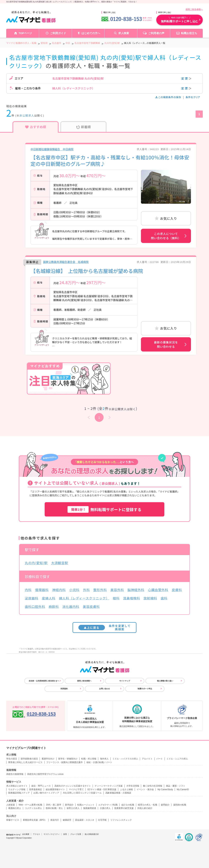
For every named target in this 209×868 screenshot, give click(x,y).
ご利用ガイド (58, 33)
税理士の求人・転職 (148, 805)
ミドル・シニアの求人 (177, 759)
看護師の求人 (15, 808)
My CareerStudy (165, 789)
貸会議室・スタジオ (85, 820)
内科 (28, 590)
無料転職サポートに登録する (104, 509)
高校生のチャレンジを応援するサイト (73, 786)
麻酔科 (54, 606)
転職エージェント (86, 805)
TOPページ (25, 33)
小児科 (74, 590)
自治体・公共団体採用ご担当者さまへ (44, 681)
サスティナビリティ (52, 834)
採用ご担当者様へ (194, 9)
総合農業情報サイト (55, 789)
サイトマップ (125, 681)
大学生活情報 (133, 786)
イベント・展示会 (145, 789)
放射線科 (150, 598)
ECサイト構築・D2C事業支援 (102, 789)
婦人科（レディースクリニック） (84, 598)
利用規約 (64, 689)
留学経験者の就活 (29, 759)
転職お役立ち (189, 33)
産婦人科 (49, 598)
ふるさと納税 (126, 789)
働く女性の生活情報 (153, 786)
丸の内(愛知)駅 (36, 563)
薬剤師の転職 (180, 805)
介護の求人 (105, 808)
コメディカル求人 (33, 808)
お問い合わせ (104, 689)
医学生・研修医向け (68, 759)
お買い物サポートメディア (46, 793)
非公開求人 (27, 115)
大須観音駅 (60, 563)
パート (160, 759)
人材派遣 (11, 805)
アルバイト (147, 759)
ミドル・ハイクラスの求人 (125, 759)
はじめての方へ (91, 33)
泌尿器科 (32, 598)
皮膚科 (177, 590)
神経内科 (59, 590)
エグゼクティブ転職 (108, 805)
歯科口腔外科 (35, 606)
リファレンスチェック (121, 820)
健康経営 (67, 820)
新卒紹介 (69, 805)
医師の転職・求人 (54, 808)
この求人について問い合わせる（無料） (166, 236)
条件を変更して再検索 (105, 627)
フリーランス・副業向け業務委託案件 (64, 762)
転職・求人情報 (89, 759)
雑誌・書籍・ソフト (176, 786)
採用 (65, 834)
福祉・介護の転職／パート (99, 762)
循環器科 (42, 590)
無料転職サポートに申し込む (180, 20)
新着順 (84, 127)
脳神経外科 (136, 590)
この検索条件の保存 (169, 97)
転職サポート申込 (145, 689)
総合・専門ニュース (41, 786)
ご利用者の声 (156, 33)
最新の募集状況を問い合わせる (166, 344)
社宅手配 (102, 820)
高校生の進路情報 (15, 774)
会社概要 (26, 834)
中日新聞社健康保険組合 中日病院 (52, 149)
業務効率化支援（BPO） (35, 820)
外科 (86, 590)
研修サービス (13, 820)
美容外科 (117, 590)
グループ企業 (76, 834)
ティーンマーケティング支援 (109, 786)
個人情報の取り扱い (165, 681)
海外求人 (104, 759)
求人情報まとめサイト (17, 786)
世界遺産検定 (36, 789)
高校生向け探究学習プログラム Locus (45, 774)
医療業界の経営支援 (124, 808)
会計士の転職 (128, 805)
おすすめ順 (36, 127)
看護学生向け (48, 759)
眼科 (116, 598)
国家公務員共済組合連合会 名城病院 (66, 262)
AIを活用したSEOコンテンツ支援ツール (82, 793)
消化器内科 (71, 606)
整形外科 (100, 590)
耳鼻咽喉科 (132, 598)
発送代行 (55, 820)
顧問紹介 (165, 805)
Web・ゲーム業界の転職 (30, 805)
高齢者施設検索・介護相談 (118, 793)
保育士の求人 (73, 808)
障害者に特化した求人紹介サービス (25, 762)
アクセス (36, 834)
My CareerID (183, 789)
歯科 (164, 598)
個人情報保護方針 (92, 834)
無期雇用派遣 (90, 808)
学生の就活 (12, 759)
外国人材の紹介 (145, 808)
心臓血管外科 (158, 590)
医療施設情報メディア (19, 793)
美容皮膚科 (91, 606)
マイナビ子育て (76, 789)
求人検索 (124, 33)
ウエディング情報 (17, 789)
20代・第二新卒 (54, 805)
